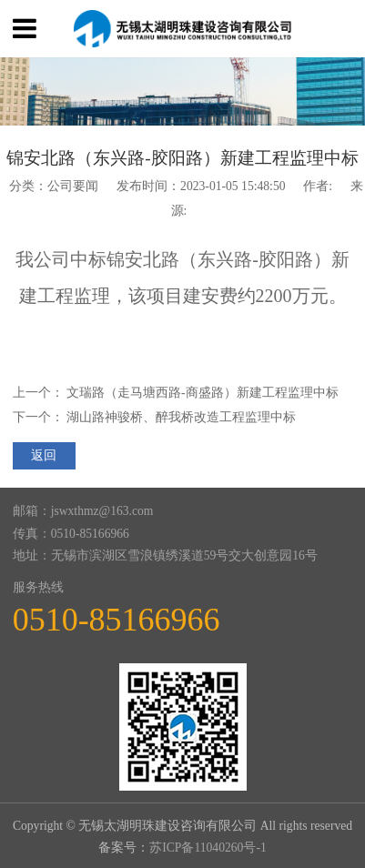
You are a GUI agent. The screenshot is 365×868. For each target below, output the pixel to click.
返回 (44, 455)
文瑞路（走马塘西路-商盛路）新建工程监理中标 (203, 393)
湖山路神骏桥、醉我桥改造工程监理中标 (181, 417)
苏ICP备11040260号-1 (208, 848)
